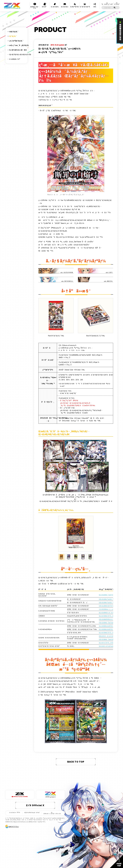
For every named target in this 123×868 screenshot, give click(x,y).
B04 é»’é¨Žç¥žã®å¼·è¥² (16, 53)
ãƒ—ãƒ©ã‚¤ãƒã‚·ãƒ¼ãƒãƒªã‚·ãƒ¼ (52, 813)
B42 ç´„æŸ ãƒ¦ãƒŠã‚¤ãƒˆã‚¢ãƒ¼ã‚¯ (15, 205)
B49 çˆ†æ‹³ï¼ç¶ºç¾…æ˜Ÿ (16, 237)
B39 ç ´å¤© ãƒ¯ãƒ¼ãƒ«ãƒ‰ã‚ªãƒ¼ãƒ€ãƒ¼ (18, 191)
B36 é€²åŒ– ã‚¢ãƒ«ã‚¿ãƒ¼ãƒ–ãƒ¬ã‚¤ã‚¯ (14, 175)
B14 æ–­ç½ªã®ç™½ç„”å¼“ (15, 85)
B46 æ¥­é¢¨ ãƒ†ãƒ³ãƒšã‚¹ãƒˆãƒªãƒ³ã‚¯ (17, 223)
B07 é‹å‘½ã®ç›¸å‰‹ (15, 62)
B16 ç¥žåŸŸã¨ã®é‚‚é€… (16, 94)
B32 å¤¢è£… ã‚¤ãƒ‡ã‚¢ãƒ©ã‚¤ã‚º (14, 156)
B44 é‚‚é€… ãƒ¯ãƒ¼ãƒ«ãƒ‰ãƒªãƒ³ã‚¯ (16, 214)
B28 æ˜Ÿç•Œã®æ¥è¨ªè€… (16, 138)
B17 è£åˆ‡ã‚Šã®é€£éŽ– (16, 96)
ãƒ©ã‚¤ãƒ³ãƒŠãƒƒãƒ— (15, 40)
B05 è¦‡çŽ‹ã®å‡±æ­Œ (15, 56)
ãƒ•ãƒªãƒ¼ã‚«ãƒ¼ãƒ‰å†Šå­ (21, 265)
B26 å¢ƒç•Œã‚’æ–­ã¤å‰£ (16, 130)
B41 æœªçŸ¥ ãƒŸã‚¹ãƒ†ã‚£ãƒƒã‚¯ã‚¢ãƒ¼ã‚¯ (18, 200)
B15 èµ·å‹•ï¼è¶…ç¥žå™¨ (14, 90)
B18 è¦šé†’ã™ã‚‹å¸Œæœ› (15, 100)
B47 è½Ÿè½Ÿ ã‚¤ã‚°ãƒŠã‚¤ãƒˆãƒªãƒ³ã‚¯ (16, 227)
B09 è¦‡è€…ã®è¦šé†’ (15, 68)
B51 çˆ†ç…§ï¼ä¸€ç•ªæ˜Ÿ (13, 246)
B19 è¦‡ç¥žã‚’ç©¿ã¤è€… (16, 104)
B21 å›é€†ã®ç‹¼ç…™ (16, 110)
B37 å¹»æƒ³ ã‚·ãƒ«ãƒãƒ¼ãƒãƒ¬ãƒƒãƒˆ (17, 180)
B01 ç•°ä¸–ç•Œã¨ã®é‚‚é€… (14, 43)
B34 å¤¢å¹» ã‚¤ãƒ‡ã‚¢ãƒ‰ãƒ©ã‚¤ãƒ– (16, 165)
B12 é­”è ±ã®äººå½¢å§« (16, 78)
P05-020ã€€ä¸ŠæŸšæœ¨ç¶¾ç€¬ (110, 623)
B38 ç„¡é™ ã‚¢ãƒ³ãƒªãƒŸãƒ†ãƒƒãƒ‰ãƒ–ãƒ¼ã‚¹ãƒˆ (17, 186)
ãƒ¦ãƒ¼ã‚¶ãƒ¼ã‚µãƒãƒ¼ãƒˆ (32, 812)
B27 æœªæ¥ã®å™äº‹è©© (16, 133)
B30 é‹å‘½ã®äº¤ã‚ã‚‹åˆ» (16, 147)
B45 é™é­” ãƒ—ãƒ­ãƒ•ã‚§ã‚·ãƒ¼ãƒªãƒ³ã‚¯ (16, 218)
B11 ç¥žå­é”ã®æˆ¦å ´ (16, 75)
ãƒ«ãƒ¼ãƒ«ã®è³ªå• (15, 812)
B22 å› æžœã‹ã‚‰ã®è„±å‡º (17, 114)
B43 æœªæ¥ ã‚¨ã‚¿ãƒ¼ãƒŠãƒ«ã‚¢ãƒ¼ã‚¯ (17, 209)
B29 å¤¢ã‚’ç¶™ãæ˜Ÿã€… (15, 143)
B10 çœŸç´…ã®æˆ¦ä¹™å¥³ (12, 72)
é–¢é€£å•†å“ (15, 270)
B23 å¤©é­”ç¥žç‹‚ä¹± (15, 117)
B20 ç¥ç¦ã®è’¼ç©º (15, 107)
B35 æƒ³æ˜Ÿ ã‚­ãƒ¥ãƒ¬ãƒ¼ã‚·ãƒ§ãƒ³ (15, 170)
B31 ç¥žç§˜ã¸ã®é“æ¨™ (16, 152)
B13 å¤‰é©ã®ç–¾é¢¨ (16, 81)
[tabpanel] (76, 534)
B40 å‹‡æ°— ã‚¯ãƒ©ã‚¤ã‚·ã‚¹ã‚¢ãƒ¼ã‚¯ (17, 196)
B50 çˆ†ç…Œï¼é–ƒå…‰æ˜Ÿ (16, 241)
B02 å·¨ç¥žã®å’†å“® (15, 47)
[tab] (61, 557)
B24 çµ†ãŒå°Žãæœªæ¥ (17, 121)
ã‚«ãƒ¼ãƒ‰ (55, 7)
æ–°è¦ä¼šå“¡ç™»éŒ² (107, 3)
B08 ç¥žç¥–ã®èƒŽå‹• (15, 65)
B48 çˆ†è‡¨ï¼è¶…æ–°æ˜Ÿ (15, 232)
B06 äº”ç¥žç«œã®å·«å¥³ (16, 59)
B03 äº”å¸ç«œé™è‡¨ (15, 50)
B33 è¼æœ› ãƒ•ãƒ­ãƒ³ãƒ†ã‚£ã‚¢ (14, 161)
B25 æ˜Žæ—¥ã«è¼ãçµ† (14, 126)
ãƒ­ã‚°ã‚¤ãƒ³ (117, 3)
